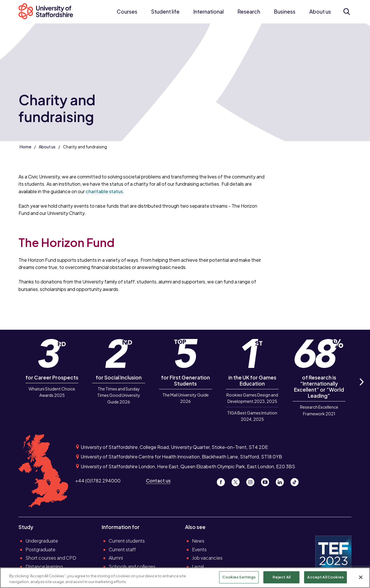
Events (199, 549)
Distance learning (44, 566)
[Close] (361, 577)
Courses (127, 12)
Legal (198, 566)
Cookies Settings (239, 577)
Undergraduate (42, 541)
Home (25, 147)
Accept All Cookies (325, 577)
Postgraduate (40, 549)
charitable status (104, 191)
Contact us (158, 481)
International (209, 12)
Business (285, 12)
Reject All (282, 577)
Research (249, 12)
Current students (127, 541)
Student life (165, 12)
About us (320, 12)
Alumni (116, 558)
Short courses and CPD (51, 558)
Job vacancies (207, 558)
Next (361, 388)
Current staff (122, 549)
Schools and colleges (132, 566)
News (198, 541)
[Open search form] (346, 12)
